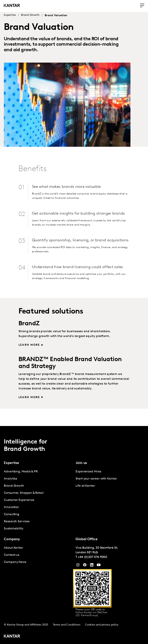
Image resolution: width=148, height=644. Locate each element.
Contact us (12, 555)
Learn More (29, 345)
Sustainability (14, 528)
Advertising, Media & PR (21, 471)
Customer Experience (19, 500)
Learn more (29, 397)
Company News (15, 562)
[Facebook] (85, 565)
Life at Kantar (85, 486)
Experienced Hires (88, 471)
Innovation (11, 507)
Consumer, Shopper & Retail (24, 493)
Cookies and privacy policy (102, 624)
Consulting (12, 514)
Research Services (17, 521)
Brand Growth (30, 15)
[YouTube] (92, 565)
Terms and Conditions (67, 624)
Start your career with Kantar (96, 478)
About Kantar (13, 548)
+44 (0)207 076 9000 (92, 557)
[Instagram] (78, 565)
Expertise (10, 15)
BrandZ (29, 324)
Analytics (10, 478)
